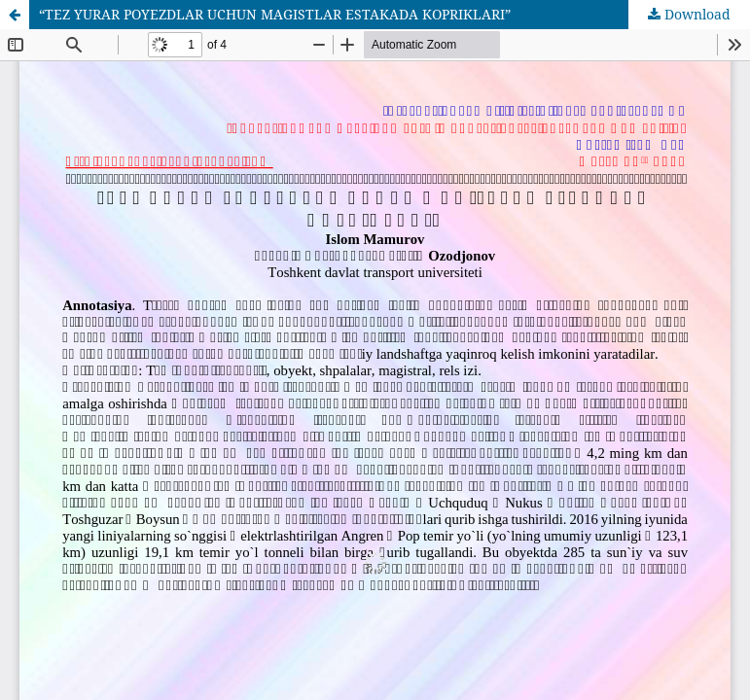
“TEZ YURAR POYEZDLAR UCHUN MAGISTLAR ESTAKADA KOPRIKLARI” (275, 14)
